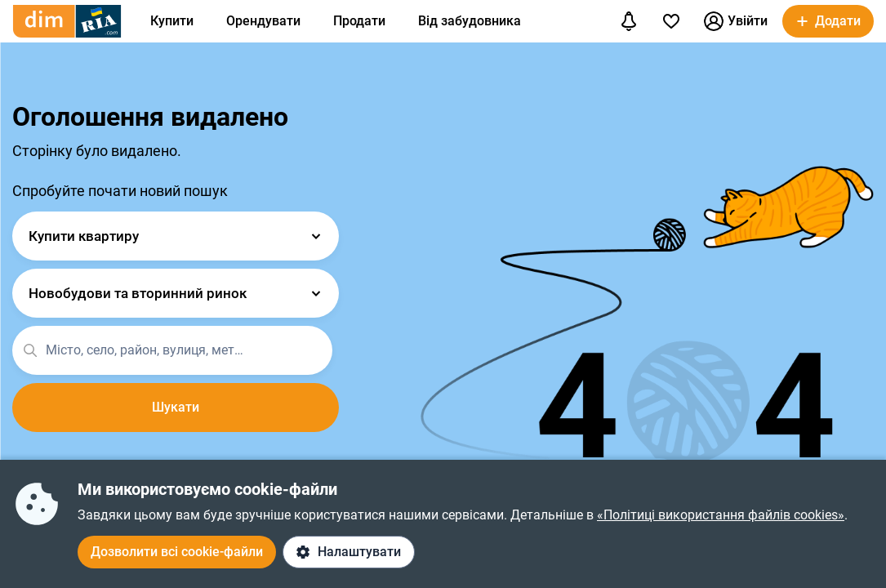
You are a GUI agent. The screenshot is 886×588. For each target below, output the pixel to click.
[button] (828, 21)
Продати (359, 21)
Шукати (176, 407)
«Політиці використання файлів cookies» (721, 515)
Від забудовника (470, 21)
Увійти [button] (736, 21)
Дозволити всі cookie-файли (177, 552)
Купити (172, 21)
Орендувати (263, 21)
